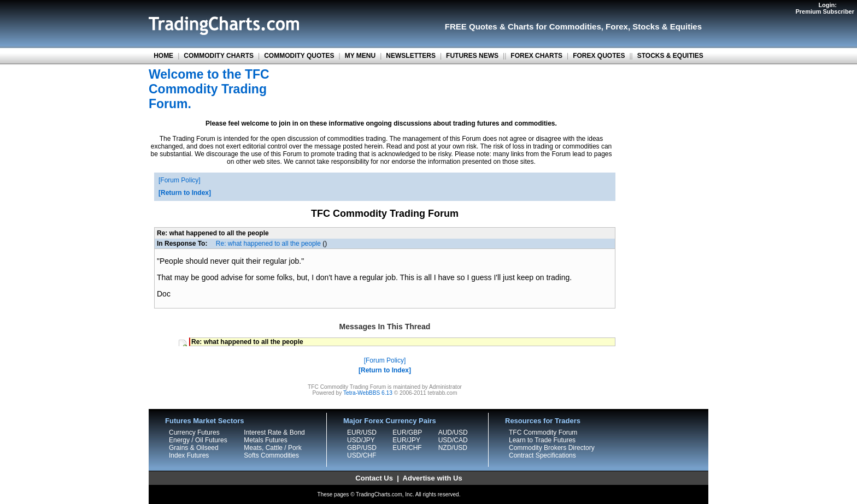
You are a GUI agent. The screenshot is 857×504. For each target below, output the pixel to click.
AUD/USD (453, 432)
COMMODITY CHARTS (219, 56)
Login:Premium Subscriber (825, 8)
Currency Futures (194, 432)
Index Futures (189, 455)
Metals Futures (265, 440)
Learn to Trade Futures (542, 440)
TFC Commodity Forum (543, 432)
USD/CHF (362, 455)
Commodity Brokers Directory (552, 448)
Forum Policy (179, 180)
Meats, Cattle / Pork (272, 448)
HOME (163, 56)
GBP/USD (362, 448)
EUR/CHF (407, 448)
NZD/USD (453, 448)
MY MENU (360, 56)
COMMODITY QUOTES (299, 56)
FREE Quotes (471, 26)
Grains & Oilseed (194, 448)
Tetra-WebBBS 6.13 (368, 393)
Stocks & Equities (667, 26)
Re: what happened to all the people (268, 244)
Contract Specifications (542, 455)
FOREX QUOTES (599, 56)
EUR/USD (362, 432)
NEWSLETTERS (411, 56)
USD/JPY (361, 440)
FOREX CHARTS (536, 56)
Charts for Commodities (554, 26)
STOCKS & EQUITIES (670, 56)
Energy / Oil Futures (198, 440)
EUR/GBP (407, 432)
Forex (617, 26)
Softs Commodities (271, 455)
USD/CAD (453, 440)
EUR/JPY (406, 440)
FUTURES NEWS (472, 56)
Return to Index (185, 193)
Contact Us (374, 478)
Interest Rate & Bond (274, 432)
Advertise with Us (433, 478)
